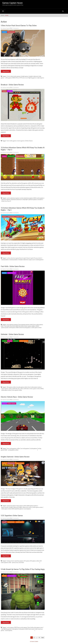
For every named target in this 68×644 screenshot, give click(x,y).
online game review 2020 (8, 509)
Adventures (11, 32)
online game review (37, 328)
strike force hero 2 (6, 201)
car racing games (25, 448)
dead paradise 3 (14, 260)
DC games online (35, 561)
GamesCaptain (6, 28)
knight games (25, 76)
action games (17, 76)
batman (9, 561)
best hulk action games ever (35, 627)
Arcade (10, 91)
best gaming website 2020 (26, 325)
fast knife (7, 326)
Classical (16, 341)
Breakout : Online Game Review (12, 85)
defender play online (18, 389)
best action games (22, 627)
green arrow (15, 562)
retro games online (17, 390)
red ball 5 (40, 199)
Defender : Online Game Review (12, 334)
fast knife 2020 (14, 326)
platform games (33, 199)
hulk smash (31, 629)
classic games (21, 141)
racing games (34, 448)
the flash (22, 562)
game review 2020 (38, 389)
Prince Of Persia (20, 78)
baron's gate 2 (31, 258)
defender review (28, 389)
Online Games (29, 141)
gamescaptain (5, 328)
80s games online (11, 387)
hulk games (15, 629)
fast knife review (23, 326)
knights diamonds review (25, 507)
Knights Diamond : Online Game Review (15, 457)
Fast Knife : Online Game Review (13, 266)
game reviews (34, 506)
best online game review (35, 387)
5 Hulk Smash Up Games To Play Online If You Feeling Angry (23, 569)
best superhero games (18, 561)
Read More (6, 71)
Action (4, 32)
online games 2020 (10, 78)
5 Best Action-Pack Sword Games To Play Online (19, 26)
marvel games (9, 630)
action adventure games (13, 198)
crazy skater (38, 258)
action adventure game (13, 258)
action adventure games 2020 (28, 198)
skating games (40, 260)
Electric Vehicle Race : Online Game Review (17, 397)
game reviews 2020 (33, 326)
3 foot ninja (10, 76)
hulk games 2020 (23, 629)
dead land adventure (17, 199)
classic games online (7, 389)
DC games (27, 561)
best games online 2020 (23, 506)
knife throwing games (25, 328)
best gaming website (12, 325)
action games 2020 (12, 627)
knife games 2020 (14, 328)
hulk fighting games (6, 629)
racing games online (13, 450)
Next (43, 637)
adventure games (6, 199)
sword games (41, 78)
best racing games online (13, 448)
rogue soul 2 (32, 260)
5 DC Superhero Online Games (12, 516)
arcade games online (22, 387)
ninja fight (25, 199)
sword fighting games (31, 78)
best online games (12, 141)
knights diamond (34, 76)
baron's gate (23, 258)
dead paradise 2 (5, 260)
